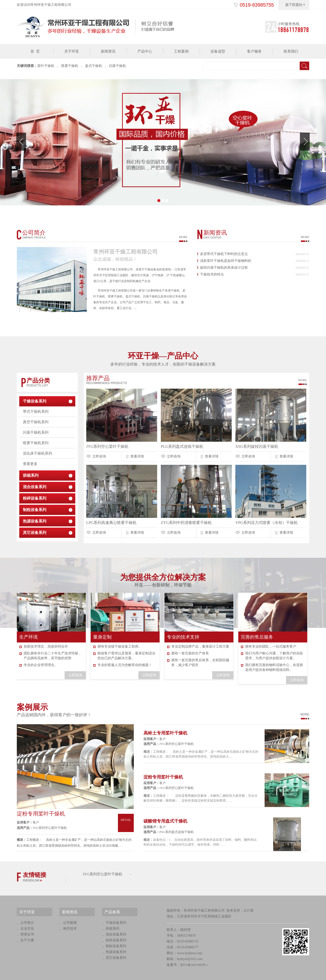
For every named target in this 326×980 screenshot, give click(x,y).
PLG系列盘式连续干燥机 (182, 446)
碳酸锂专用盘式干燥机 (165, 821)
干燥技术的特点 (212, 274)
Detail (126, 824)
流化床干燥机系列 (38, 453)
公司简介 (27, 923)
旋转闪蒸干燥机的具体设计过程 (224, 268)
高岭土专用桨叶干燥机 (165, 733)
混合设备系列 (35, 487)
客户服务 (254, 51)
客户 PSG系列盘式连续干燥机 (169, 829)
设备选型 (218, 51)
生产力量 (27, 940)
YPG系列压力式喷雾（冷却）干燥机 (267, 523)
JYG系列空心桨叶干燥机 (107, 446)
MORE (183, 237)
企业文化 (27, 929)
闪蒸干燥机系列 (36, 432)
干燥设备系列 (35, 401)
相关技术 (70, 929)
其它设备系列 (35, 533)
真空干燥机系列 (36, 422)
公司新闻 (70, 923)
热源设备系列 (35, 521)
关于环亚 (72, 51)
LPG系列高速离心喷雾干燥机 (111, 523)
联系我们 (291, 51)
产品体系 (112, 912)
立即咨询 (99, 456)
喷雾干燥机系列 (36, 443)
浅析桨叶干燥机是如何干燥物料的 (226, 261)
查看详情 (137, 456)
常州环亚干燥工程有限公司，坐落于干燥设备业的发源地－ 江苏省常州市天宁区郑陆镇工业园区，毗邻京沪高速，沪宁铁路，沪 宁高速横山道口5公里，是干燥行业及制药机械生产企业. (140, 275)
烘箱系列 (31, 475)
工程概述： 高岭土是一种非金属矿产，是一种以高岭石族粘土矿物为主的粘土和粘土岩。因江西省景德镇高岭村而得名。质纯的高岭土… (201, 754)
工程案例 (181, 51)
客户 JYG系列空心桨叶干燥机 (42, 825)
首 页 (35, 51)
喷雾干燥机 (70, 66)
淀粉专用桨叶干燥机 (41, 814)
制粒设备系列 (35, 510)
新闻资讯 (108, 51)
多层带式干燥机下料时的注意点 (224, 254)
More (302, 380)
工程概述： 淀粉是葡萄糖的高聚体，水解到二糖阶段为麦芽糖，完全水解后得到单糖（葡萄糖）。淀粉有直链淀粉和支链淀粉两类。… (201, 798)
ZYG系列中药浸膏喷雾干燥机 (186, 523)
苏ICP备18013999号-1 (194, 965)
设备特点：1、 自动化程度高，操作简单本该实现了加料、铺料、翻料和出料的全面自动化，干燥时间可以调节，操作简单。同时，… (200, 842)
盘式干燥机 (94, 66)
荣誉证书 (27, 934)
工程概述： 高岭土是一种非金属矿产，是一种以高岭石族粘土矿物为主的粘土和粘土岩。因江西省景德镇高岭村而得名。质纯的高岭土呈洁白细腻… (74, 843)
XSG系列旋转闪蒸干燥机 (257, 446)
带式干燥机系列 (36, 412)
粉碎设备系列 (35, 498)
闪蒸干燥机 (117, 66)
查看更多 (30, 464)
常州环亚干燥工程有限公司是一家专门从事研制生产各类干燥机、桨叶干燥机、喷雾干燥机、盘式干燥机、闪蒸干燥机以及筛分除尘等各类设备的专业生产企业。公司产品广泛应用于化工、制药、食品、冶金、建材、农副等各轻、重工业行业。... (140, 299)
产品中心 (145, 51)
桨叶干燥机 (46, 66)
